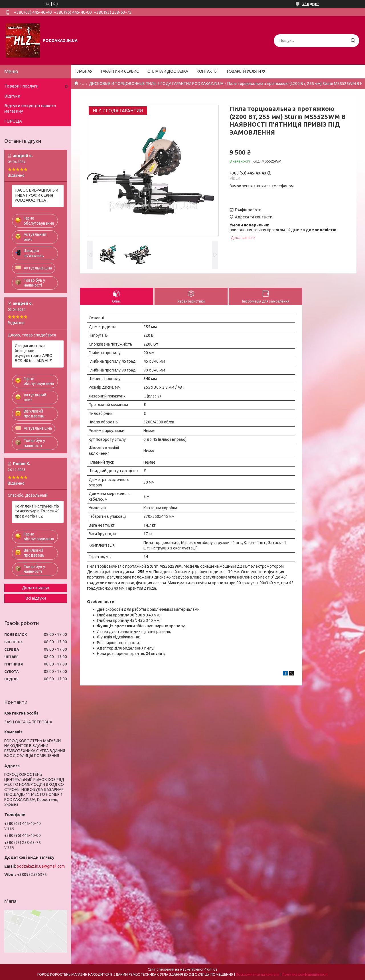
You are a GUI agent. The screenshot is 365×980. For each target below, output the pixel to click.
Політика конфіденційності (305, 974)
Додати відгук (36, 588)
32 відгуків (311, 4)
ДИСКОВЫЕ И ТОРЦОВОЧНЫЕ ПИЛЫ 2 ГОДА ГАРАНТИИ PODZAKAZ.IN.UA (156, 84)
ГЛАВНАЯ (84, 71)
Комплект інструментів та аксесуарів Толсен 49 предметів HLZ (37, 511)
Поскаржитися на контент (258, 974)
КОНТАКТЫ (207, 71)
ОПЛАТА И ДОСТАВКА (168, 71)
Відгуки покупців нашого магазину (30, 108)
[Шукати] (353, 41)
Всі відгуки (36, 598)
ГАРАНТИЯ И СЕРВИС (120, 71)
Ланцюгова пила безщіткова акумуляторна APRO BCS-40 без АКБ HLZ (34, 353)
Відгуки (12, 96)
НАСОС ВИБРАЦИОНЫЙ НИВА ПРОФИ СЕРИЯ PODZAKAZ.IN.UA (36, 195)
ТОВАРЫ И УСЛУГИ (244, 71)
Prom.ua (210, 969)
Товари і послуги (21, 86)
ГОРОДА (13, 121)
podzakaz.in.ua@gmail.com (41, 866)
